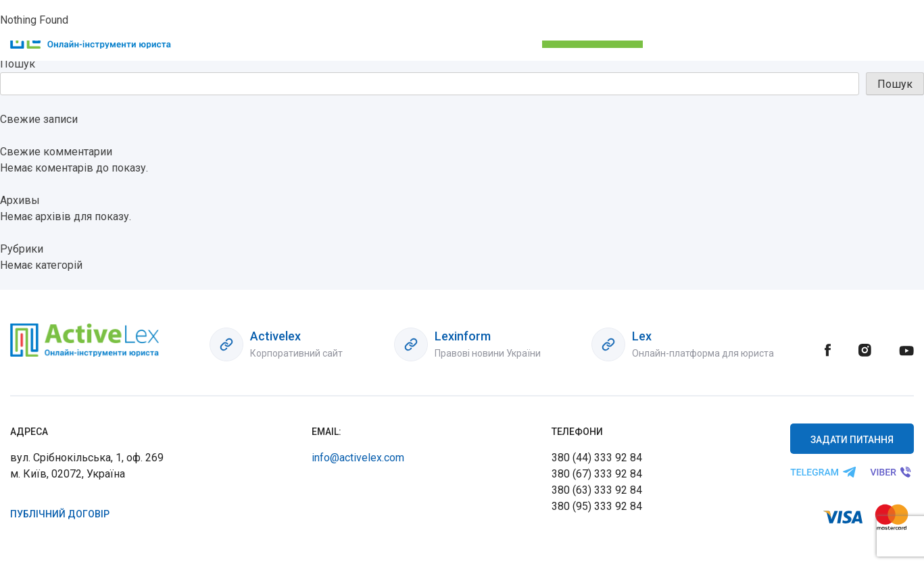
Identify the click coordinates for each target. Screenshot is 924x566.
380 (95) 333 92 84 (597, 506)
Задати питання (852, 440)
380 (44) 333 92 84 (597, 458)
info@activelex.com (358, 458)
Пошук (18, 64)
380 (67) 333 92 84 (597, 474)
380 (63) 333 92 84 (597, 490)
